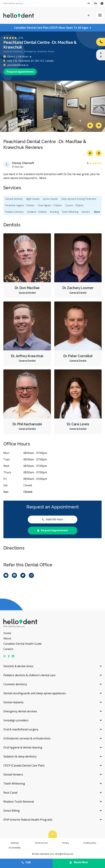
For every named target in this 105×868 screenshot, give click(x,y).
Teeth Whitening (70, 212)
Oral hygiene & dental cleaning (23, 747)
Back (89, 15)
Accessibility (15, 848)
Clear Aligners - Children (50, 205)
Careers (8, 649)
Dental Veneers (13, 774)
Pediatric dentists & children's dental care (29, 675)
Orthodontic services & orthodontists (27, 738)
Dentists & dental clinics (18, 666)
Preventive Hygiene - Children (20, 205)
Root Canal (10, 793)
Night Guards (33, 199)
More (43, 178)
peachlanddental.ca (16, 65)
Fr (89, 3)
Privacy (65, 843)
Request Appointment (20, 72)
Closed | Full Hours (18, 56)
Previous (90, 125)
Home (7, 633)
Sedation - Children (37, 212)
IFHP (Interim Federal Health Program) (28, 820)
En (96, 3)
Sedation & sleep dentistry (20, 756)
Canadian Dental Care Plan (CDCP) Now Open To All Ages (51, 28)
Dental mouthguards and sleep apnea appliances (35, 693)
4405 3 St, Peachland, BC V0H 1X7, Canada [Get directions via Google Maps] (28, 61)
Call (26, 862)
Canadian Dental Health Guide (22, 644)
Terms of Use (41, 843)
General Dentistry (14, 199)
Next (99, 125)
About (7, 638)
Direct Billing (12, 811)
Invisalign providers (16, 720)
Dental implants (13, 702)
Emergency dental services (20, 711)
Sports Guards (50, 199)
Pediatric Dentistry (14, 212)
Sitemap (15, 843)
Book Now (79, 862)
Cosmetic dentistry (15, 684)
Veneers (86, 212)
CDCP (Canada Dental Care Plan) (24, 765)
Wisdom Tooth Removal (19, 802)
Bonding (54, 212)
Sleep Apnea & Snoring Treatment (79, 199)
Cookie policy (90, 843)
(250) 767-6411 (53, 519)
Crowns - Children (74, 205)
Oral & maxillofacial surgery (21, 729)
